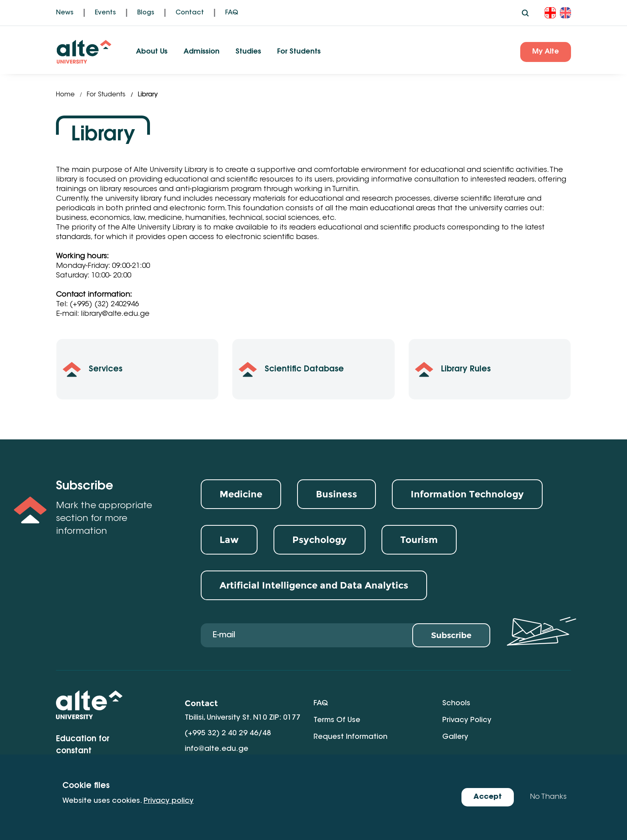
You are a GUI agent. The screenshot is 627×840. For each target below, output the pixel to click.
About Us (152, 52)
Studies (248, 52)
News (65, 13)
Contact (190, 13)
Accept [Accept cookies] (488, 797)
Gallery (455, 737)
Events (105, 13)
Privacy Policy (467, 720)
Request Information (350, 737)
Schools (456, 704)
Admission (202, 52)
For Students (299, 52)
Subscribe (451, 635)
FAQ (232, 13)
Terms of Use (337, 720)
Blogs (146, 13)
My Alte (546, 52)
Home (65, 95)
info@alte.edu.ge (217, 749)
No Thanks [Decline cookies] (548, 797)
